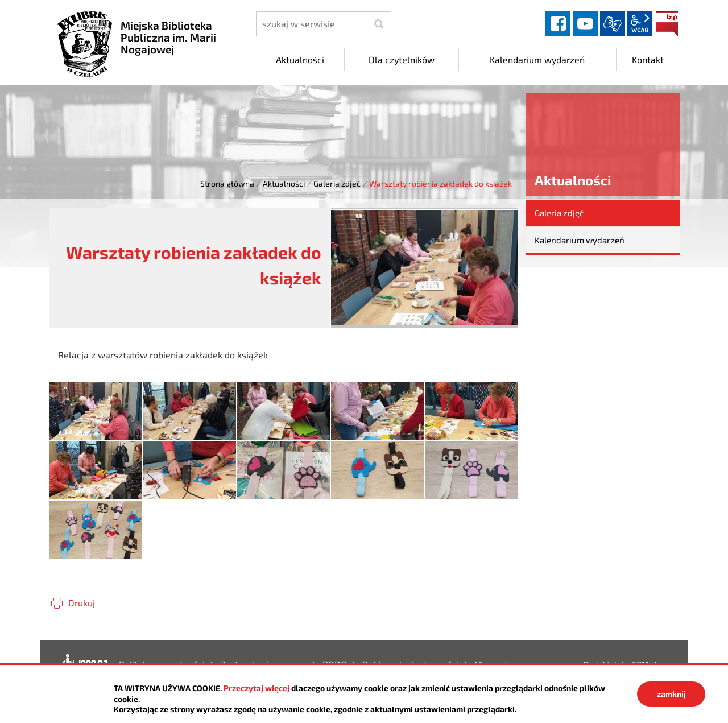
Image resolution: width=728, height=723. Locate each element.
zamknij (671, 694)
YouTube (585, 24)
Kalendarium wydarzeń (580, 240)
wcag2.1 (640, 24)
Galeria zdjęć (337, 183)
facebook (558, 24)
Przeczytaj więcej (257, 688)
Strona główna (227, 183)
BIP (667, 24)
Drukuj (82, 603)
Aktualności (284, 183)
